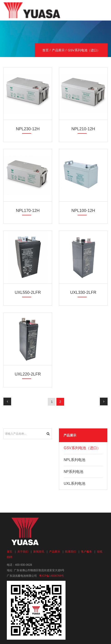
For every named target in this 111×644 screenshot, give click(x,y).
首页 (45, 50)
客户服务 (86, 552)
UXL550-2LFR (28, 292)
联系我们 (71, 552)
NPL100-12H (83, 211)
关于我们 (23, 552)
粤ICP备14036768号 (52, 576)
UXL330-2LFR (83, 292)
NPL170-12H (28, 211)
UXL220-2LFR (28, 374)
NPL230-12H (28, 129)
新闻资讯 (39, 552)
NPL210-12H (83, 129)
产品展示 (58, 50)
